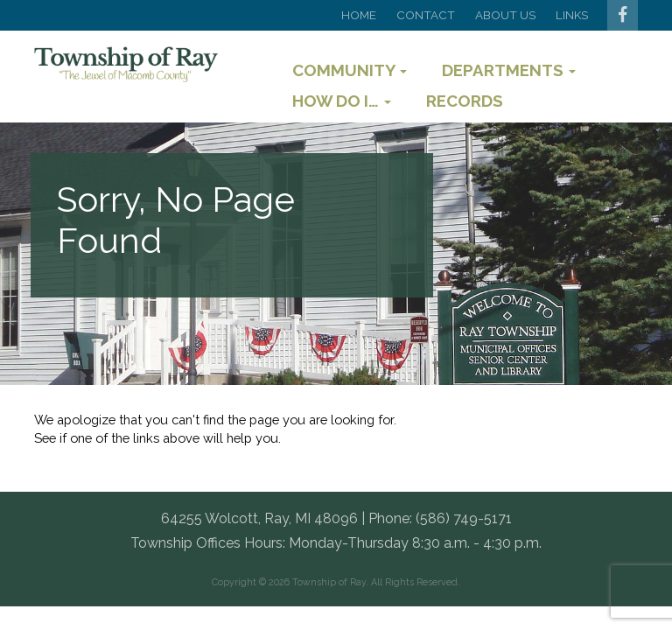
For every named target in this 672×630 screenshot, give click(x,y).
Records (465, 101)
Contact (426, 15)
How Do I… (342, 101)
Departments (509, 70)
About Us (505, 15)
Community (350, 70)
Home (359, 15)
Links (572, 15)
